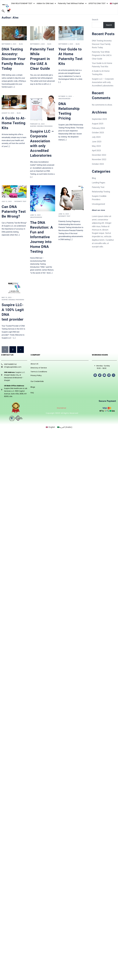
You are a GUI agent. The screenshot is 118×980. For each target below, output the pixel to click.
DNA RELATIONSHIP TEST (23, 3)
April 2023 (96, 151)
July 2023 (96, 137)
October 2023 (98, 133)
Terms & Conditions (39, 372)
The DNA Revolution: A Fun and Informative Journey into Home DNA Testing (41, 237)
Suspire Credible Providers (41, 126)
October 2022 (98, 164)
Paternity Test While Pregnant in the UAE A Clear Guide (42, 59)
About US (34, 364)
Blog (21, 44)
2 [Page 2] (13, 350)
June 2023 (97, 142)
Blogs (33, 387)
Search (95, 20)
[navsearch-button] (3, 11)
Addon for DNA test (46, 3)
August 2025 (98, 124)
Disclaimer (62, 408)
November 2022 (99, 160)
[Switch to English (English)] (50, 427)
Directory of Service (39, 368)
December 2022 (99, 155)
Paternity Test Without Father (72, 3)
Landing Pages (99, 183)
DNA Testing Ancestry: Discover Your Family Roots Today (14, 59)
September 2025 (99, 119)
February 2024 (98, 128)
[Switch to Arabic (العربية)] (65, 427)
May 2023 (96, 146)
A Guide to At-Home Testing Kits (14, 123)
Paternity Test (20, 201)
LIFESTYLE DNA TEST (98, 3)
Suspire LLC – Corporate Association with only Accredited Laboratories (103, 82)
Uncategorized (64, 99)
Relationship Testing (101, 192)
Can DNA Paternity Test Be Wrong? (14, 212)
